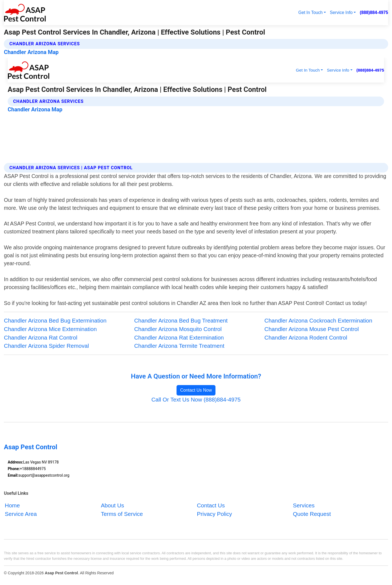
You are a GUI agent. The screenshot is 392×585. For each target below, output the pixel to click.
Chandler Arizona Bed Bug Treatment (181, 320)
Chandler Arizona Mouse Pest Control (312, 329)
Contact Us (211, 505)
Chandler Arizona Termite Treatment (179, 346)
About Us (113, 505)
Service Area (21, 514)
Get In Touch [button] (310, 12)
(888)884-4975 (374, 12)
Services (304, 505)
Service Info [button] (341, 12)
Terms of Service (122, 514)
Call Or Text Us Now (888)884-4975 (196, 399)
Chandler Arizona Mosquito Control (178, 329)
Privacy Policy (214, 514)
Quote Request (312, 514)
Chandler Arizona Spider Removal (46, 346)
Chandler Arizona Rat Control (41, 337)
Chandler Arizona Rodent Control (306, 337)
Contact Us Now (196, 390)
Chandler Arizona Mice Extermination (50, 329)
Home (12, 505)
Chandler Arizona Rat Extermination (179, 337)
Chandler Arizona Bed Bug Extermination (55, 320)
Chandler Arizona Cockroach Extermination (318, 320)
